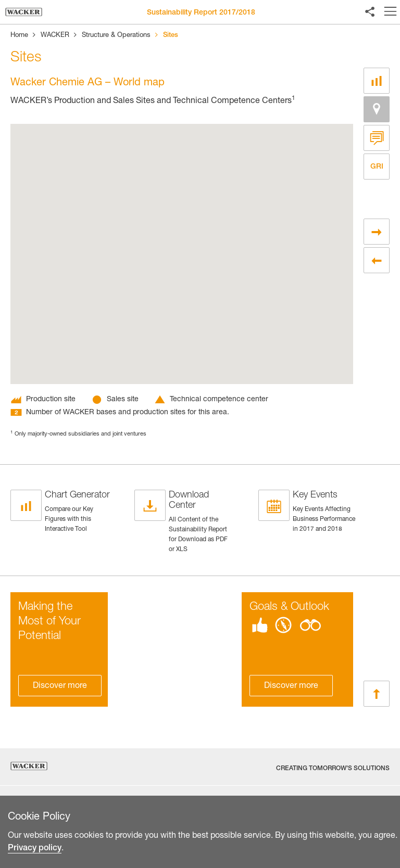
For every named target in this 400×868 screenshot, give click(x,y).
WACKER (55, 36)
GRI (377, 167)
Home (19, 36)
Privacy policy (35, 859)
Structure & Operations (116, 36)
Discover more (60, 686)
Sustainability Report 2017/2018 (201, 13)
